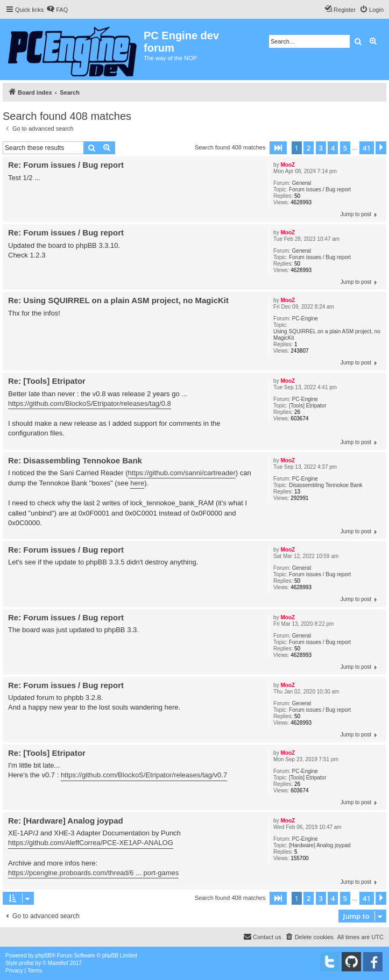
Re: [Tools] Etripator (47, 381)
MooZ (288, 165)
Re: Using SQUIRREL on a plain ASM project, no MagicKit (118, 300)
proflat (26, 963)
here (137, 483)
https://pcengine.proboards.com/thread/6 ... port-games (93, 873)
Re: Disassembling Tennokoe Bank (75, 460)
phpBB (44, 956)
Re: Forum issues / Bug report (66, 165)
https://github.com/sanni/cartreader (182, 473)
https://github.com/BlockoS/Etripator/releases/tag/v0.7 (144, 775)
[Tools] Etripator (307, 406)
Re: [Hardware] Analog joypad (66, 821)
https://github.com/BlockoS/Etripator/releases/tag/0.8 (90, 403)
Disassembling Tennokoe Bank (326, 485)
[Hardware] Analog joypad (320, 845)
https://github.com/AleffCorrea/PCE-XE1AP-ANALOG (91, 843)
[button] (278, 148)
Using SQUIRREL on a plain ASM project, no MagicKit (327, 335)
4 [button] (333, 148)
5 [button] (345, 148)
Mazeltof (58, 963)
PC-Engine (305, 319)
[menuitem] (57, 10)
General (302, 183)
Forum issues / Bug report (320, 189)
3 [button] (321, 148)
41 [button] (367, 148)
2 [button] (309, 148)
